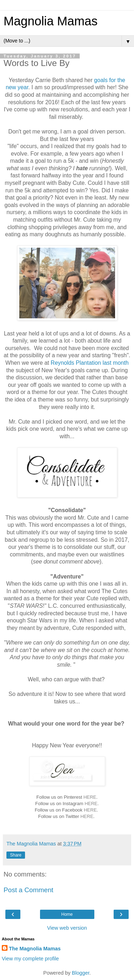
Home (67, 914)
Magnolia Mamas (51, 21)
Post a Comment (28, 890)
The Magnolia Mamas (35, 949)
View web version (67, 928)
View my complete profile (30, 959)
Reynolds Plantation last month (90, 363)
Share (16, 855)
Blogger (81, 973)
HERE (90, 797)
